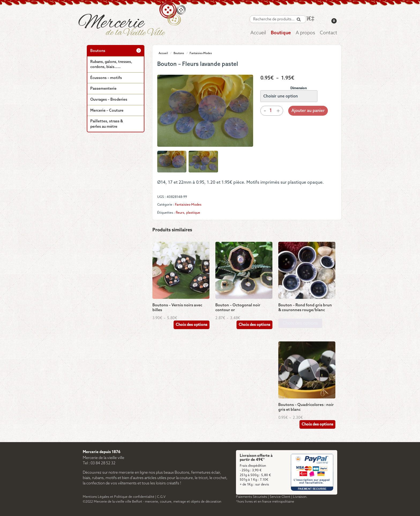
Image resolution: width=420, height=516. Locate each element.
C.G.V (161, 497)
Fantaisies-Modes (201, 53)
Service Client (280, 497)
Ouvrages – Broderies (109, 100)
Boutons (179, 53)
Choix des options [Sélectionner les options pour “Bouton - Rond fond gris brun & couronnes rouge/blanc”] (300, 323)
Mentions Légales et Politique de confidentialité (119, 497)
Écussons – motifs (106, 78)
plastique (193, 213)
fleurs (180, 213)
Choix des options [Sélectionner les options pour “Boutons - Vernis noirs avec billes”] (192, 325)
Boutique (281, 33)
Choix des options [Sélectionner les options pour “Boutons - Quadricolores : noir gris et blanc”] (317, 425)
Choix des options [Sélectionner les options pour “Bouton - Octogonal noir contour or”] (254, 325)
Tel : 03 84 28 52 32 (99, 463)
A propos (305, 33)
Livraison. (300, 497)
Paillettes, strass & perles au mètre (107, 124)
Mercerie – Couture (107, 111)
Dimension (299, 88)
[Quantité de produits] (271, 111)
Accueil (258, 33)
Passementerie (103, 89)
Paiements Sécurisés (252, 497)
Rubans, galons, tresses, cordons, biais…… (111, 65)
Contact (329, 33)
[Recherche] (299, 20)
